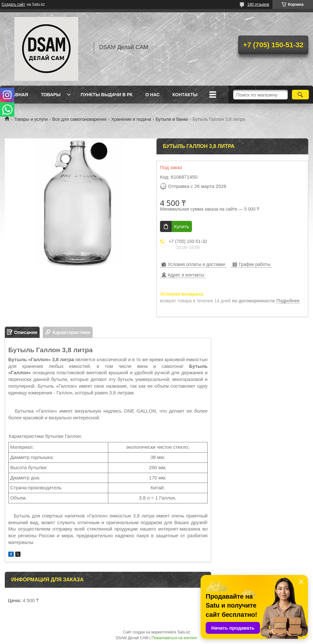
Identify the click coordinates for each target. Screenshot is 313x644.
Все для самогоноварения (80, 119)
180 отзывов (258, 4)
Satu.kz (184, 632)
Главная (17, 95)
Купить (182, 226)
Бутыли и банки (172, 119)
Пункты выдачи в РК (107, 95)
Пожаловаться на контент (174, 638)
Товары (51, 95)
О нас (153, 95)
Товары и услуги (31, 119)
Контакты (185, 95)
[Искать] (300, 95)
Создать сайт (13, 4)
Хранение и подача (131, 119)
